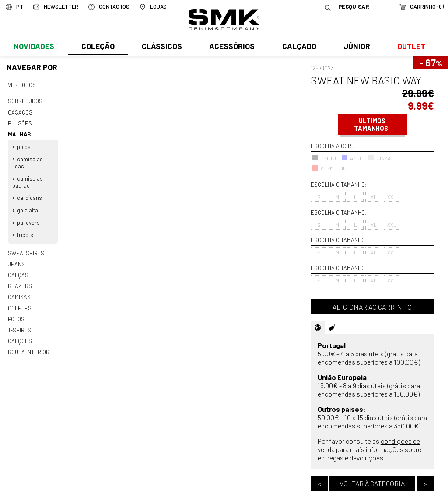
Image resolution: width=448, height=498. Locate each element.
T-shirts (19, 322)
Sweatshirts (26, 247)
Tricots (25, 230)
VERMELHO (329, 168)
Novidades (33, 47)
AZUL (352, 158)
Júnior (355, 47)
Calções (20, 333)
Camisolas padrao (28, 179)
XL (374, 197)
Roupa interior (28, 343)
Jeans (16, 258)
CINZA (379, 158)
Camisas (19, 290)
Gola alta (28, 206)
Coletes (20, 301)
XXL (392, 197)
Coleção (98, 47)
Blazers (20, 279)
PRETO (324, 158)
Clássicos (161, 47)
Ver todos (22, 85)
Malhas (18, 132)
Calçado (297, 47)
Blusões (20, 122)
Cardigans (30, 194)
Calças (18, 269)
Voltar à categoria (372, 483)
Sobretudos (25, 101)
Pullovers (28, 218)
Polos (24, 145)
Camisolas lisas (28, 160)
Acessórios (231, 47)
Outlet (409, 47)
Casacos (20, 111)
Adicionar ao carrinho (372, 307)
